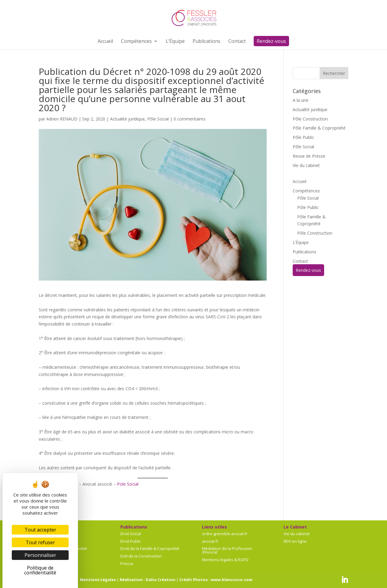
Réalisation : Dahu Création (148, 580)
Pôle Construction (310, 119)
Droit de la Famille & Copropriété (150, 548)
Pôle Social (158, 119)
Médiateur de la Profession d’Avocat (227, 550)
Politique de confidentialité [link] (40, 570)
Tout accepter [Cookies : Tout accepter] (40, 530)
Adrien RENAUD (62, 119)
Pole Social (128, 484)
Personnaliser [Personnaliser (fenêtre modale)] (40, 555)
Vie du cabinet (306, 165)
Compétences (306, 191)
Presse (127, 564)
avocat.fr (210, 541)
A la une (301, 100)
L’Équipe (301, 242)
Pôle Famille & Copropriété (319, 128)
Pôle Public (303, 137)
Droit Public (131, 541)
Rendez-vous (308, 270)
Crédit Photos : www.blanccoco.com (216, 580)
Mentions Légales (98, 580)
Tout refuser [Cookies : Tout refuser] (40, 542)
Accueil (299, 181)
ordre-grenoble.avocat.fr (225, 534)
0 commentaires (190, 119)
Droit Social (131, 534)
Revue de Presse (309, 156)
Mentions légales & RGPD (225, 560)
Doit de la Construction (141, 556)
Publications (304, 252)
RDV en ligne (295, 541)
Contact (300, 261)
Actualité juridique (127, 119)
